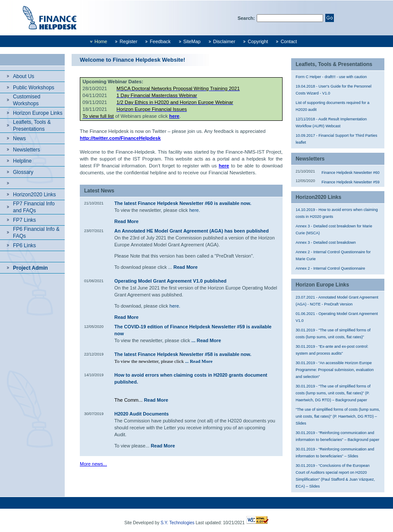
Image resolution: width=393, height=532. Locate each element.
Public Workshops (34, 88)
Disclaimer (224, 41)
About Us (24, 76)
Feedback (160, 41)
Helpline (22, 161)
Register (128, 41)
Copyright (258, 41)
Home (101, 41)
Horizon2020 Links (34, 195)
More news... (93, 464)
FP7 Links (24, 220)
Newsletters (27, 150)
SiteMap (192, 41)
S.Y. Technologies (178, 523)
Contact (289, 41)
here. (195, 210)
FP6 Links (24, 246)
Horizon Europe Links (38, 113)
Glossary (23, 172)
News (19, 139)
